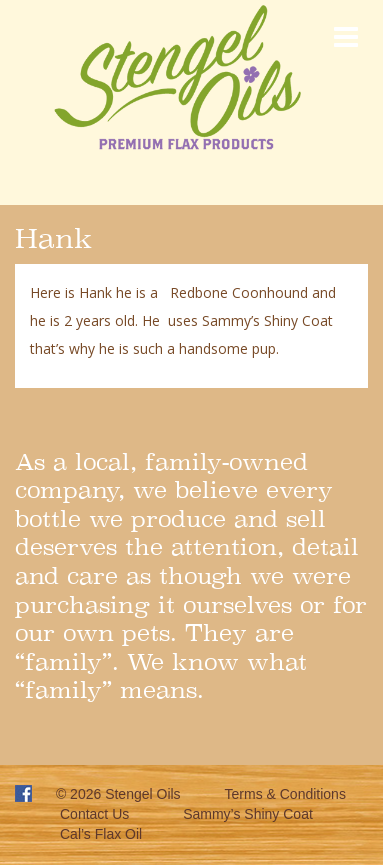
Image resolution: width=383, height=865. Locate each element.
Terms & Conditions (285, 794)
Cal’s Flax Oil (101, 834)
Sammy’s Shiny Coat (248, 814)
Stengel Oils (142, 794)
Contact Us (94, 814)
